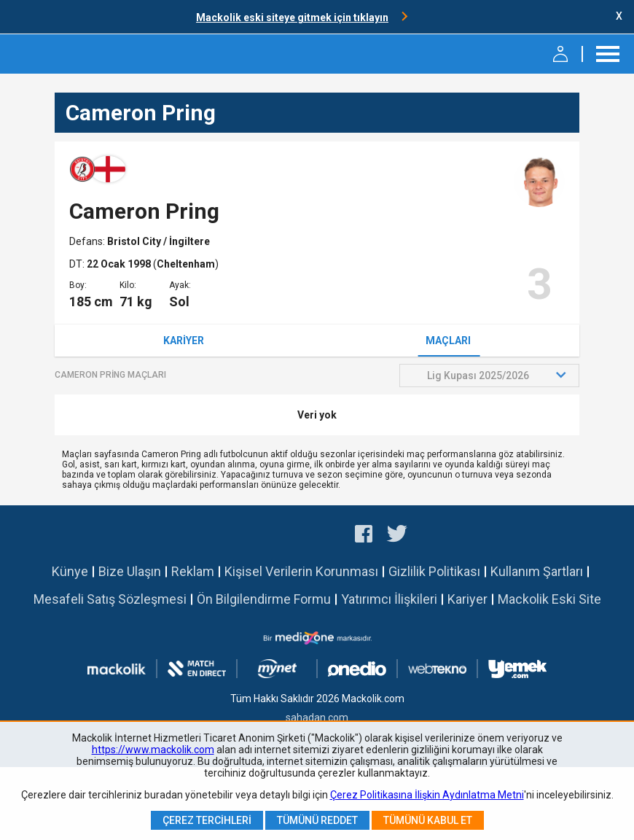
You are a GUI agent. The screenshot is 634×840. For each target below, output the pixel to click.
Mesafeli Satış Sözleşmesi (110, 599)
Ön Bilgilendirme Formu (264, 599)
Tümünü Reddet (317, 820)
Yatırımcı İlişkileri (389, 599)
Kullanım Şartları (537, 571)
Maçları (448, 341)
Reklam (193, 571)
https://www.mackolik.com (153, 750)
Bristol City (135, 241)
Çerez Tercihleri (207, 820)
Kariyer (184, 341)
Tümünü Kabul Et (428, 820)
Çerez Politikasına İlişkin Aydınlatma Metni (427, 795)
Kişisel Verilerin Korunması (301, 571)
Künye (70, 571)
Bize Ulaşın (130, 571)
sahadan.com (317, 717)
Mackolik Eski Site (549, 599)
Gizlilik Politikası (434, 571)
